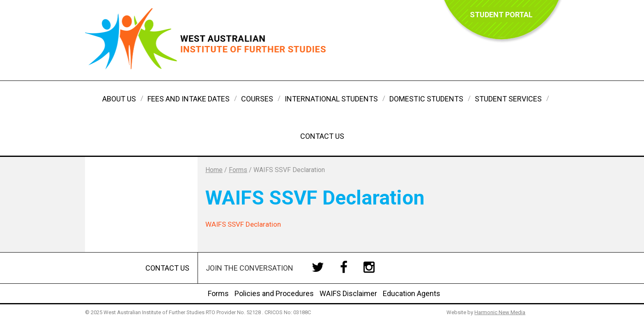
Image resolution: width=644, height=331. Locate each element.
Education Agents (412, 293)
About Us (119, 99)
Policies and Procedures (274, 293)
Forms (218, 293)
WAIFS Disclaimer (348, 293)
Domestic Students (426, 99)
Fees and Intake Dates (189, 99)
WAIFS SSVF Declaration (243, 224)
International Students (331, 99)
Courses (257, 99)
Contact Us (322, 136)
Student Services (508, 99)
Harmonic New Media (500, 312)
